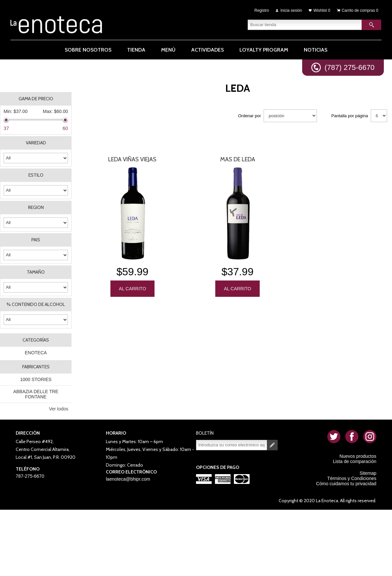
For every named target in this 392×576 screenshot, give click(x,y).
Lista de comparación (355, 461)
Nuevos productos (358, 456)
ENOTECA (36, 353)
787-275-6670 (30, 476)
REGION (36, 207)
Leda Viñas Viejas (132, 159)
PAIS (36, 240)
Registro (262, 10)
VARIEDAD (36, 143)
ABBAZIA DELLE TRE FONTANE (36, 394)
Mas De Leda (238, 159)
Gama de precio (36, 99)
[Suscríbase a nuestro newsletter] (232, 445)
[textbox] (305, 24)
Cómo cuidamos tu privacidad (346, 484)
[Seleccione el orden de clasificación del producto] (290, 116)
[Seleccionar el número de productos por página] (379, 116)
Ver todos (59, 409)
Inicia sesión (291, 10)
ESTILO (36, 175)
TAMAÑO (36, 272)
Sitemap (368, 473)
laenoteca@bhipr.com (128, 479)
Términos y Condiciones (352, 478)
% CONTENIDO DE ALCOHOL (36, 304)
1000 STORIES (36, 379)
